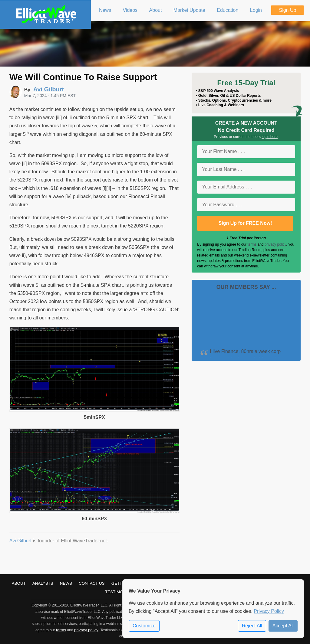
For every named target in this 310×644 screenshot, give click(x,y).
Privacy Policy (269, 611)
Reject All (252, 626)
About (19, 583)
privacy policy (275, 244)
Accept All (283, 626)
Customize (144, 626)
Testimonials (120, 592)
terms (252, 244)
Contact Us (92, 583)
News (66, 583)
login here (270, 137)
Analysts (43, 583)
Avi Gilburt (21, 541)
